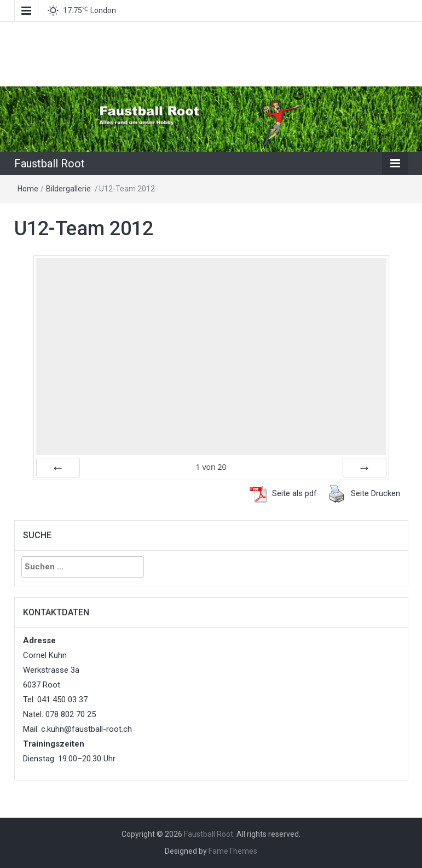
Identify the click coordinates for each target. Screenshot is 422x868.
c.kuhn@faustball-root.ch (86, 729)
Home (28, 189)
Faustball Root (50, 164)
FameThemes (233, 851)
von (211, 467)
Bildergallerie (68, 189)
